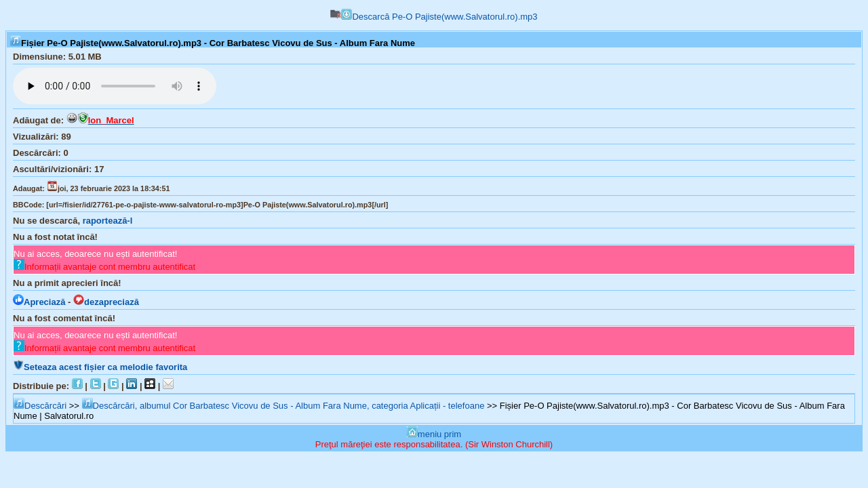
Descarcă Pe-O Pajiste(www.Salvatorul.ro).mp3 (439, 17)
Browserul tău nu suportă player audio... (115, 86)
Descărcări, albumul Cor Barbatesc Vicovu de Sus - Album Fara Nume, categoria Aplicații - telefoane (283, 406)
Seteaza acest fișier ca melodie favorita (100, 367)
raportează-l (108, 221)
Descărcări (40, 406)
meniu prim (434, 434)
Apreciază (39, 302)
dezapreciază (106, 302)
